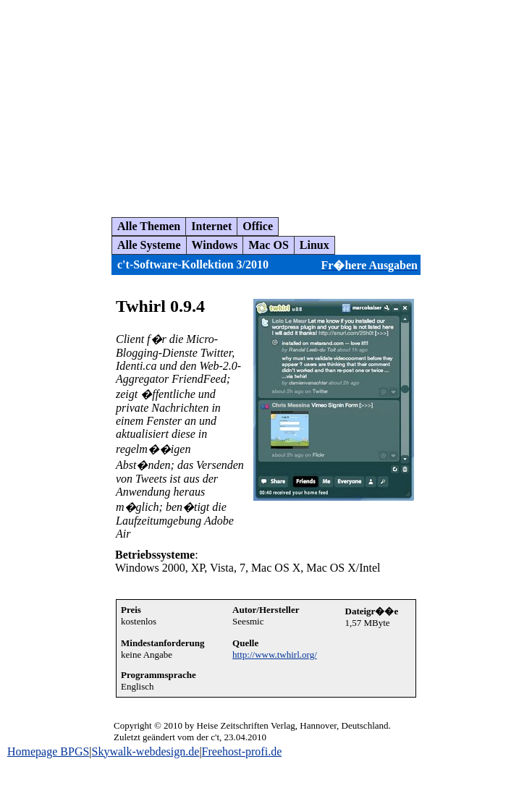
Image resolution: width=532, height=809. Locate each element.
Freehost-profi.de (242, 751)
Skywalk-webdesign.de (146, 751)
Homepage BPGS (48, 751)
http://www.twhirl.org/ (275, 655)
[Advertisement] (270, 103)
